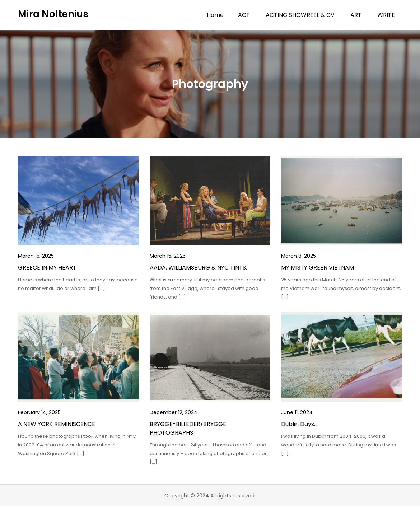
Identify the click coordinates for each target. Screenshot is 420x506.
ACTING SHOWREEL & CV (300, 15)
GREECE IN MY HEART (47, 268)
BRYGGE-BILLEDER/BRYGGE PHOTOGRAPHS (188, 428)
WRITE (386, 15)
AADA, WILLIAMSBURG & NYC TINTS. (198, 268)
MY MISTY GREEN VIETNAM (318, 268)
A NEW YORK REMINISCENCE (57, 424)
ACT (244, 15)
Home (215, 15)
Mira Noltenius (53, 14)
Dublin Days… (299, 424)
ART (356, 15)
